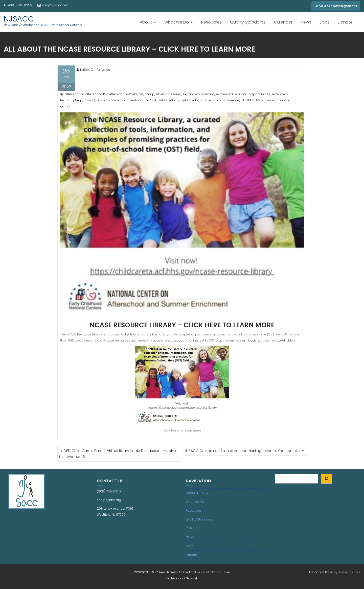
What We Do (177, 22)
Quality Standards (248, 22)
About (146, 22)
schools (219, 100)
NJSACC (19, 19)
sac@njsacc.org (53, 5)
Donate (345, 22)
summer (269, 100)
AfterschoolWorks (123, 94)
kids (100, 100)
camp (150, 94)
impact (89, 100)
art (141, 94)
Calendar (283, 22)
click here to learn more (182, 430)
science (233, 100)
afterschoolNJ (96, 94)
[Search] (326, 479)
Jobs (324, 22)
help (79, 100)
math (108, 100)
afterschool (74, 94)
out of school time (196, 100)
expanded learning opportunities (243, 94)
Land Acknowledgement (336, 6)
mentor (120, 100)
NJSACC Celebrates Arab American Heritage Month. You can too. (243, 451)
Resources (211, 22)
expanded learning (198, 94)
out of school (169, 100)
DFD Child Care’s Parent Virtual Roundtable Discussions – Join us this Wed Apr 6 (119, 454)
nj (147, 100)
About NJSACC (197, 493)
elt (158, 94)
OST (153, 100)
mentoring (136, 100)
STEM (256, 100)
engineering (171, 94)
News (306, 22)
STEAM (246, 100)
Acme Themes (349, 572)
